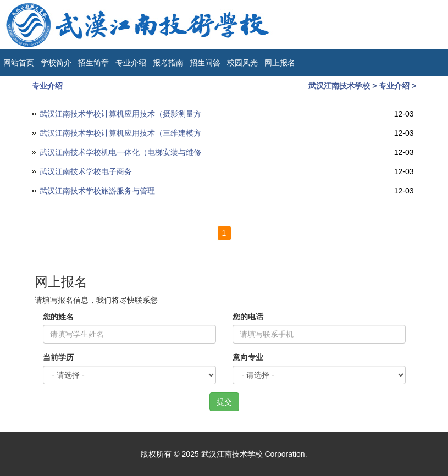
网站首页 (19, 63)
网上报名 (280, 63)
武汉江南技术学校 (339, 86)
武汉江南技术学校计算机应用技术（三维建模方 (120, 133)
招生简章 (93, 63)
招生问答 (205, 63)
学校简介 (56, 63)
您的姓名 (58, 317)
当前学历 (58, 357)
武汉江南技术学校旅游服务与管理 (97, 191)
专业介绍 (131, 63)
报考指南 (168, 63)
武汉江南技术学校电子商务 (86, 171)
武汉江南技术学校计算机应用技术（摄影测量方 (120, 114)
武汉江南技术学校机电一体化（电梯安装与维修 (120, 152)
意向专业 (248, 357)
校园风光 (242, 63)
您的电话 (248, 317)
